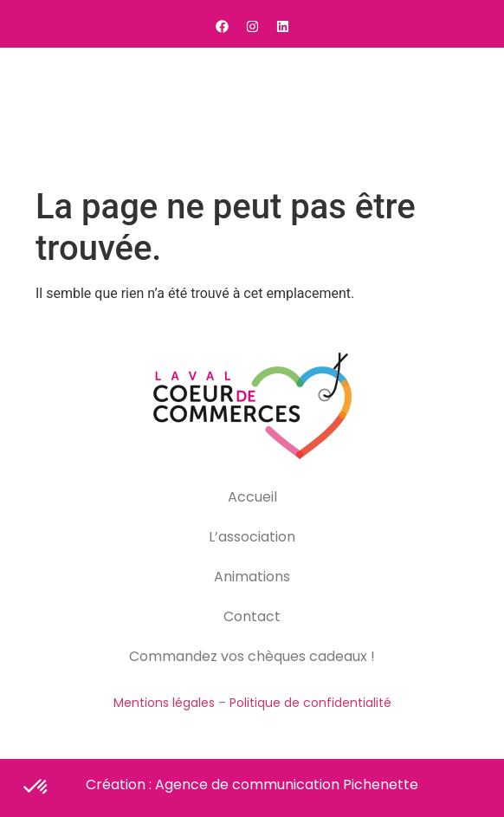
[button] (469, 113)
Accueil (252, 497)
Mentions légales (164, 703)
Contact (252, 616)
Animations (252, 577)
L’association (252, 537)
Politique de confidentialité (310, 703)
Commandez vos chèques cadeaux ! (252, 656)
